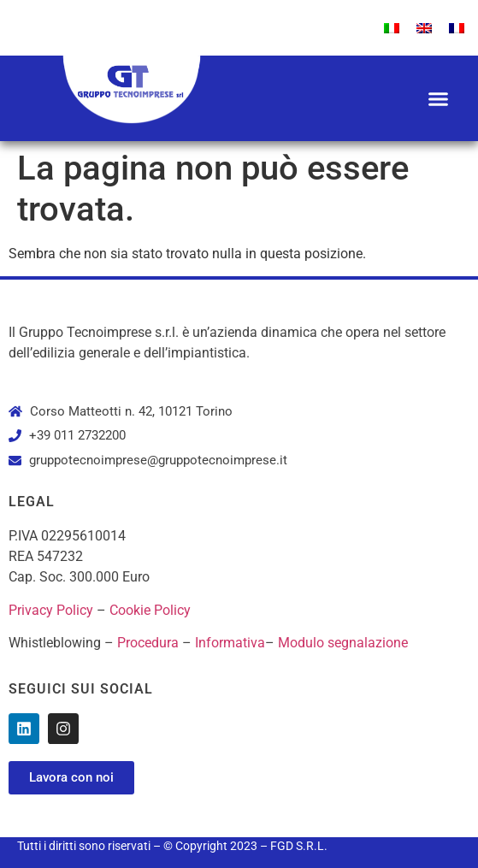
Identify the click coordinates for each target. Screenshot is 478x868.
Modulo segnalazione (343, 643)
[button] (439, 98)
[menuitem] (392, 28)
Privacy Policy (51, 610)
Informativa (230, 643)
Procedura (148, 643)
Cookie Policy (150, 610)
